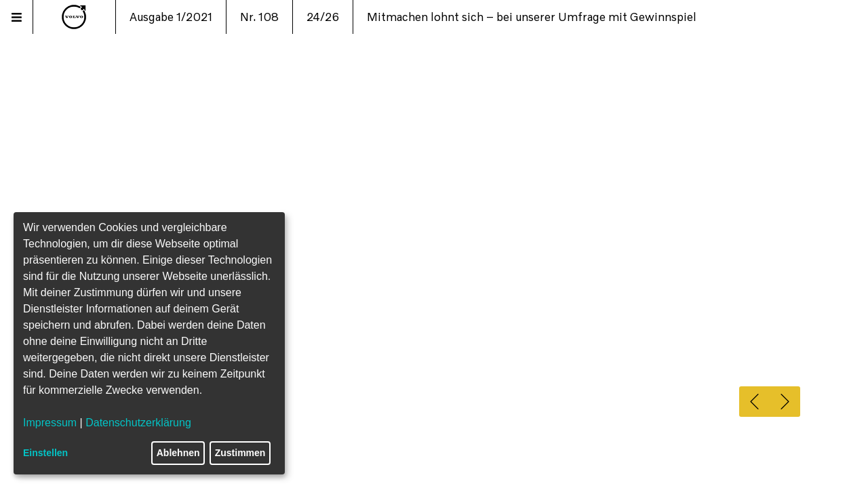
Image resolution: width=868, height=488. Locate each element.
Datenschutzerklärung (138, 423)
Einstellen (45, 453)
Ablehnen (178, 453)
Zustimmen (240, 453)
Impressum (50, 423)
